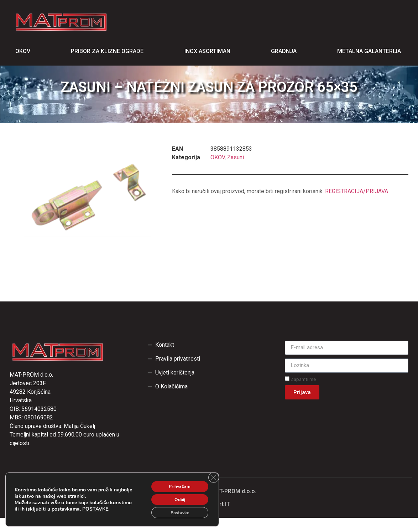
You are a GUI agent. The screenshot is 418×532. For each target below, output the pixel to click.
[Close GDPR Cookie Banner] (213, 473)
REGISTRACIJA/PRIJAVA (357, 205)
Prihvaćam (175, 482)
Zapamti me (300, 393)
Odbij (175, 497)
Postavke (175, 512)
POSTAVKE (28, 510)
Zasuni (236, 172)
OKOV (218, 172)
